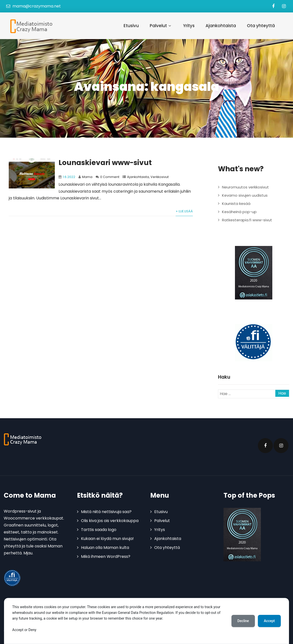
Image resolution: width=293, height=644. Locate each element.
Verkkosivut (160, 177)
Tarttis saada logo (99, 530)
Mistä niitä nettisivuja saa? (106, 512)
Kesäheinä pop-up (239, 212)
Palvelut (161, 26)
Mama (87, 177)
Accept (269, 621)
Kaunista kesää (236, 204)
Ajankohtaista (221, 26)
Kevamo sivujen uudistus (245, 195)
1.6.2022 (69, 177)
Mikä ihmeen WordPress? (106, 556)
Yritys (189, 26)
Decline (243, 621)
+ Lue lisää (184, 211)
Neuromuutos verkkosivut (245, 187)
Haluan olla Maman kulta (105, 548)
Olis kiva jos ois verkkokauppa (110, 521)
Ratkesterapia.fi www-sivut (247, 220)
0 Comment (110, 177)
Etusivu (131, 26)
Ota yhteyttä (261, 26)
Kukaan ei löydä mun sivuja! (107, 539)
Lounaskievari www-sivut (105, 163)
